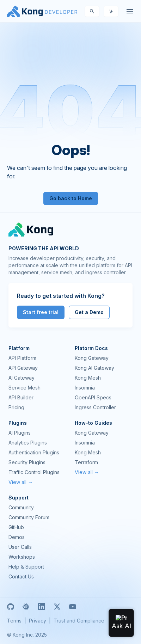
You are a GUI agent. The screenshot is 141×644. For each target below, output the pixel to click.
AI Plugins (20, 433)
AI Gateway (22, 378)
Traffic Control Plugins (34, 472)
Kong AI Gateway (94, 368)
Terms (14, 621)
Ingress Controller (95, 407)
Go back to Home (71, 198)
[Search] (92, 11)
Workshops (22, 557)
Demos (17, 537)
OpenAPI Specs (93, 397)
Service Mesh (24, 388)
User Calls (20, 547)
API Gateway (23, 368)
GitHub (16, 527)
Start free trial (41, 312)
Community (21, 507)
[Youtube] (73, 607)
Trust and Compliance (79, 621)
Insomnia (85, 388)
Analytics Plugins (28, 443)
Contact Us (21, 576)
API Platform (22, 358)
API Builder (21, 397)
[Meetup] (26, 607)
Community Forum (29, 517)
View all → (21, 482)
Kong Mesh (88, 378)
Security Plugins (27, 462)
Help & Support (26, 567)
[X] (57, 607)
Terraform (86, 462)
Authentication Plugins (34, 452)
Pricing (16, 407)
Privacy (38, 621)
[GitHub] (11, 607)
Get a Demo (89, 312)
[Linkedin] (42, 607)
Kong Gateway (92, 358)
